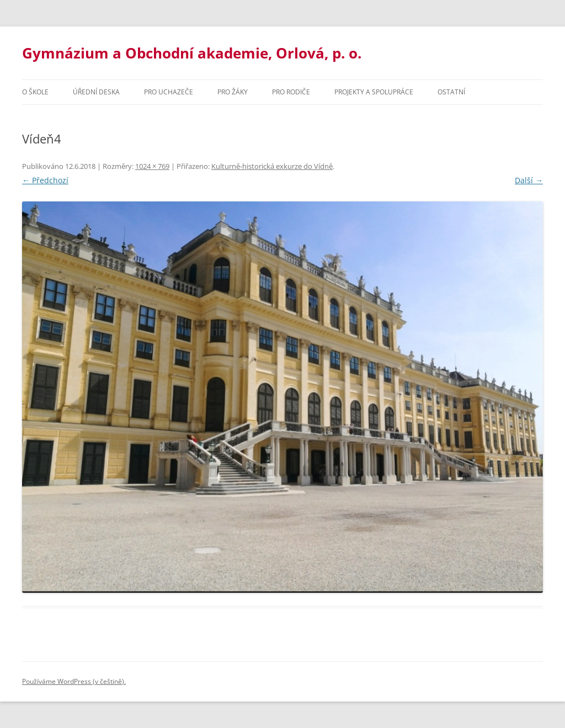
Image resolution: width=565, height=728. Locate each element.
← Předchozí (45, 180)
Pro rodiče (291, 92)
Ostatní (451, 92)
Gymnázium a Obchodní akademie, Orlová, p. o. (192, 53)
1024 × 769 (152, 166)
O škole (35, 92)
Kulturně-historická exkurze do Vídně (272, 166)
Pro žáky (233, 92)
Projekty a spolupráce (374, 92)
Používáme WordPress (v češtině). (74, 681)
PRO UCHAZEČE (169, 92)
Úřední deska (96, 92)
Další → (529, 180)
